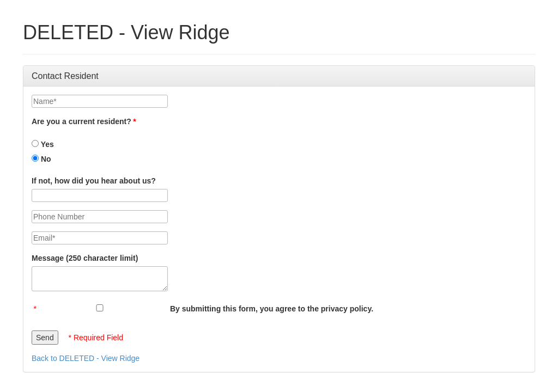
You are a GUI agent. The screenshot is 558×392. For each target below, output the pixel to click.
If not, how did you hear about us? (94, 181)
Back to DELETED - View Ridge (86, 358)
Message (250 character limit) (85, 258)
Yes (43, 144)
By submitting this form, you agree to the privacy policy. (272, 309)
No (41, 159)
